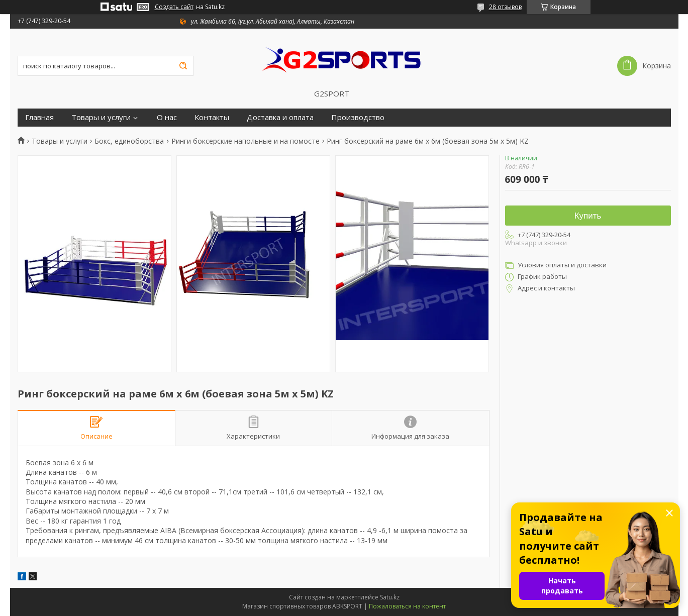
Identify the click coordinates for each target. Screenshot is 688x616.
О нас (167, 117)
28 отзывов (505, 7)
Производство (358, 117)
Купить (588, 216)
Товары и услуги (101, 117)
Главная (39, 117)
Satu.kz (390, 597)
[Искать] (183, 66)
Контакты (212, 117)
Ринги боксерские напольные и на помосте (245, 141)
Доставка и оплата (280, 117)
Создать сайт (174, 7)
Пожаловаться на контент (407, 606)
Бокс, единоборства (129, 141)
